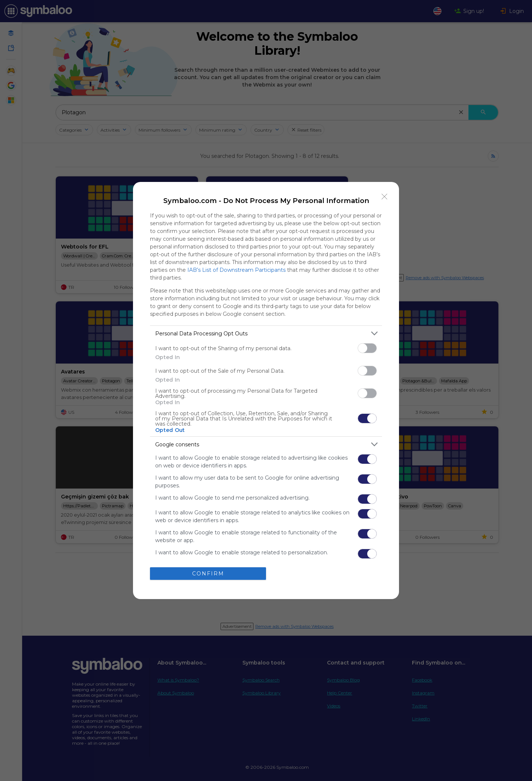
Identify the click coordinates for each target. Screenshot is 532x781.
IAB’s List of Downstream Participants (236, 270)
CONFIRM (208, 574)
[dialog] (266, 390)
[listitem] (266, 333)
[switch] (367, 348)
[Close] (385, 196)
